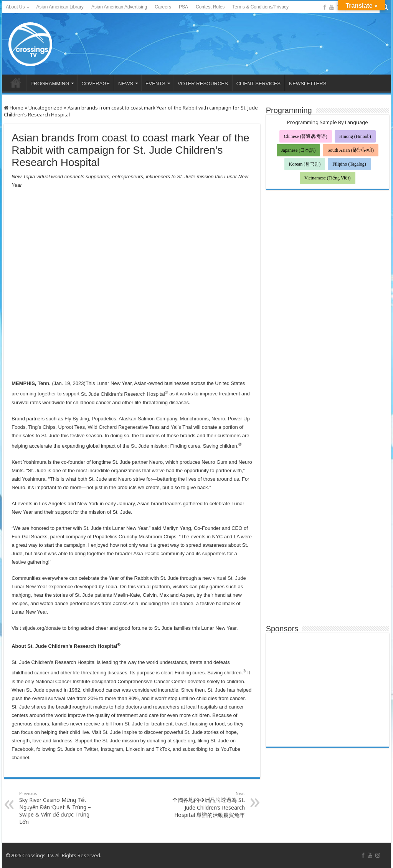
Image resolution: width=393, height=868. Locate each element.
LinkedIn (135, 749)
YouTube (230, 749)
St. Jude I (112, 732)
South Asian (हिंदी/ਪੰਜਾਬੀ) (351, 150)
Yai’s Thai (181, 427)
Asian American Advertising (119, 7)
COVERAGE (96, 84)
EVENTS (155, 84)
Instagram (112, 749)
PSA (183, 7)
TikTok (162, 749)
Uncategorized (45, 108)
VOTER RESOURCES (203, 84)
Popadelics (103, 419)
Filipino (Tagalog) (349, 164)
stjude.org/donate (41, 628)
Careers (163, 7)
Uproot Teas (71, 427)
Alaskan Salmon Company (147, 419)
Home (14, 108)
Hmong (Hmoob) (355, 136)
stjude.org (184, 741)
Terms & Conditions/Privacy (260, 7)
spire (132, 732)
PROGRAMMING (50, 84)
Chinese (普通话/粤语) (306, 136)
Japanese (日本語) (299, 150)
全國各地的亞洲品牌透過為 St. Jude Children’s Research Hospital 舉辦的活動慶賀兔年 (206, 804)
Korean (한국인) (305, 164)
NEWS (126, 84)
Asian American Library (60, 7)
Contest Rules (210, 7)
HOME (16, 83)
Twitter (90, 749)
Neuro (217, 419)
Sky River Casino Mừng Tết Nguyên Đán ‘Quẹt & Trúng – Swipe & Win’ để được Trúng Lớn (59, 808)
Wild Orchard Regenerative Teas (123, 427)
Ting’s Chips (41, 427)
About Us (15, 7)
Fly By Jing (76, 419)
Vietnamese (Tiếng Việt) (328, 178)
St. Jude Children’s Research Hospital (124, 394)
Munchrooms (194, 419)
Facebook (22, 749)
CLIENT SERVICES (258, 84)
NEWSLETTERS (308, 84)
